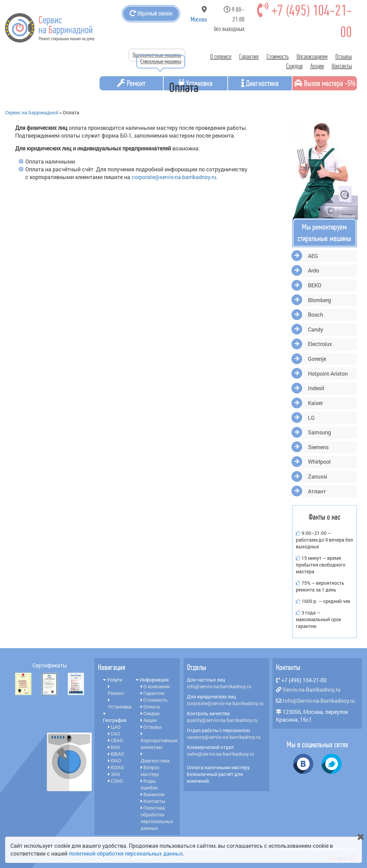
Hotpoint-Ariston (328, 373)
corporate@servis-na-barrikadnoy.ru (174, 177)
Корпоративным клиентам (159, 744)
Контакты (342, 66)
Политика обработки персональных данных (157, 818)
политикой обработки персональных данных (126, 853)
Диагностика (155, 761)
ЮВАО (117, 754)
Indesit (316, 388)
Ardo (314, 270)
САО (115, 734)
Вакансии (154, 794)
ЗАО (115, 774)
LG (311, 418)
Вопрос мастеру (150, 771)
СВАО (117, 740)
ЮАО (116, 761)
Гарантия (249, 56)
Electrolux (320, 344)
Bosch (316, 314)
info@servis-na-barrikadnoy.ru (219, 686)
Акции (317, 66)
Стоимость (278, 56)
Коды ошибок (149, 784)
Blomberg (319, 300)
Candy (316, 329)
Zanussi (318, 476)
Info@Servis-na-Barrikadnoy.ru (319, 701)
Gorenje (317, 359)
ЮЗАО (117, 767)
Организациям (312, 56)
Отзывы (344, 56)
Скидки (294, 66)
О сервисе (221, 56)
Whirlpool (319, 461)
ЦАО (116, 727)
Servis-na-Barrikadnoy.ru (312, 689)
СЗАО (117, 781)
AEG (313, 256)
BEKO (315, 285)
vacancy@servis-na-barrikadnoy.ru (224, 737)
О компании (157, 686)
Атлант (317, 491)
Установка (120, 707)
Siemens (318, 447)
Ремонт (116, 693)
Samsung (319, 432)
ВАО (115, 747)
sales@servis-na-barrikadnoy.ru (220, 754)
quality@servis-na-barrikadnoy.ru (222, 720)
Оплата (152, 707)
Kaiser (315, 403)
